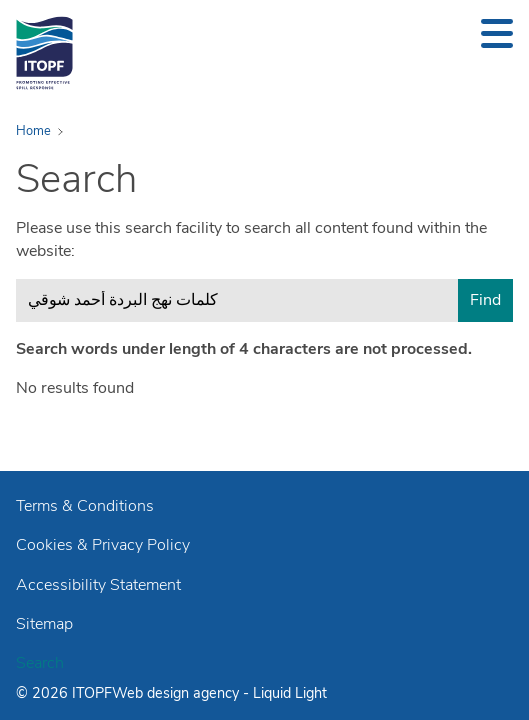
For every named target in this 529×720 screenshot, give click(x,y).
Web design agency (177, 693)
